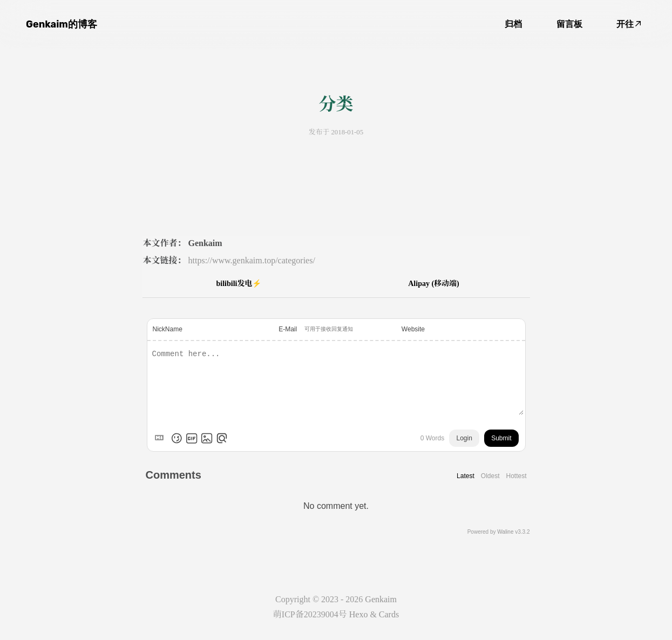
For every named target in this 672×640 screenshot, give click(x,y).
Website (413, 329)
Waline (505, 532)
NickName (168, 329)
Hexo (359, 614)
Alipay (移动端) (434, 284)
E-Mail (288, 329)
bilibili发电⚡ (239, 284)
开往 (629, 24)
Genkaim (381, 599)
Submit (501, 438)
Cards (389, 614)
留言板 (569, 24)
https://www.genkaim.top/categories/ (252, 260)
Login (464, 438)
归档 (513, 24)
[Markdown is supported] (161, 438)
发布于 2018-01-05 (336, 132)
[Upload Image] (207, 438)
